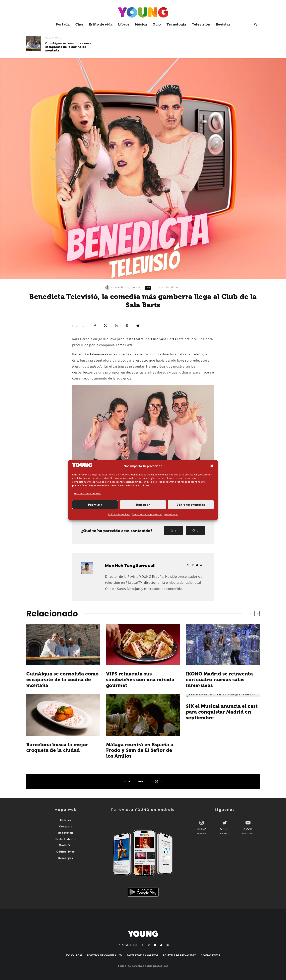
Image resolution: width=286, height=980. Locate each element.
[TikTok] (161, 945)
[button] (212, 466)
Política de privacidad (180, 955)
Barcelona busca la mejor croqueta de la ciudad (57, 748)
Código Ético (66, 852)
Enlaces (66, 820)
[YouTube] (155, 945)
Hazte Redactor (66, 839)
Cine (79, 24)
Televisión (201, 24)
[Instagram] (149, 945)
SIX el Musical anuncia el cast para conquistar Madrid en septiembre (222, 712)
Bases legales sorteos (143, 955)
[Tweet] (105, 326)
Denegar (143, 505)
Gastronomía (53, 37)
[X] (143, 945)
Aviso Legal (171, 514)
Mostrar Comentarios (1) (143, 781)
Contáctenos (211, 955)
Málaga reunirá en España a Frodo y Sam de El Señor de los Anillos (140, 750)
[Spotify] (168, 945)
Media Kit (66, 845)
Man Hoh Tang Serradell (126, 287)
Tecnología (176, 24)
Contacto (66, 827)
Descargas (66, 858)
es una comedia (101, 354)
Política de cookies (119, 514)
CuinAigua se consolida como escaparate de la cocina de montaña (68, 47)
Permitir (95, 505)
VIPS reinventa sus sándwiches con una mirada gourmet (152, 46)
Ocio (157, 24)
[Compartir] (95, 326)
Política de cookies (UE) (105, 955)
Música (141, 24)
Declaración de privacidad (147, 514)
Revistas (223, 24)
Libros (124, 24)
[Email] (127, 326)
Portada (63, 24)
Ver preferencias (191, 505)
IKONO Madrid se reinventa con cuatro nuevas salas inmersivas (229, 46)
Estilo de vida (101, 24)
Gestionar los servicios (87, 493)
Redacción (66, 833)
